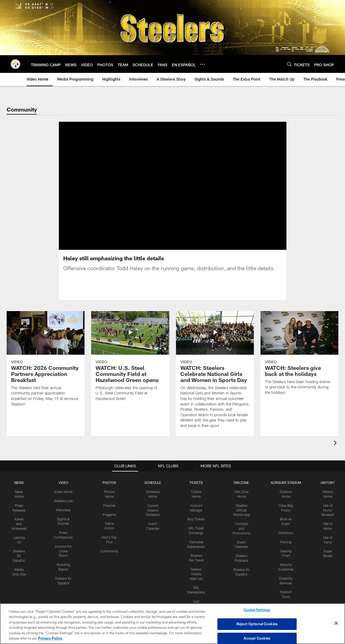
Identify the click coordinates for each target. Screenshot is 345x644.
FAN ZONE (241, 489)
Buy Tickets (196, 526)
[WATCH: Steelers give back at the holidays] (299, 363)
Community (109, 558)
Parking (286, 548)
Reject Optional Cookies (257, 624)
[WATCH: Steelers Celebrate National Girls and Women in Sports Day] (215, 380)
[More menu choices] (202, 64)
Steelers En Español (19, 562)
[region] (172, 624)
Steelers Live (63, 507)
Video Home (63, 498)
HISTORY (328, 489)
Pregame (109, 521)
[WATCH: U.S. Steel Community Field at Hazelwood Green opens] (130, 366)
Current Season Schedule (153, 517)
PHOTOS (109, 489)
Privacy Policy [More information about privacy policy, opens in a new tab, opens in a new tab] (50, 638)
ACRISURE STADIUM (286, 489)
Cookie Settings (257, 610)
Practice (109, 512)
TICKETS (196, 489)
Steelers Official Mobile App (242, 517)
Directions (286, 539)
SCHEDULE (153, 489)
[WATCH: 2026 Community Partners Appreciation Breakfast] (46, 369)
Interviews (63, 516)
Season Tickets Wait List (196, 581)
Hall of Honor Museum (328, 517)
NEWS (19, 489)
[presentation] (336, 450)
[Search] (289, 64)
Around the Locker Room (63, 558)
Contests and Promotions (241, 535)
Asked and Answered (19, 530)
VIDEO (63, 489)
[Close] (336, 623)
